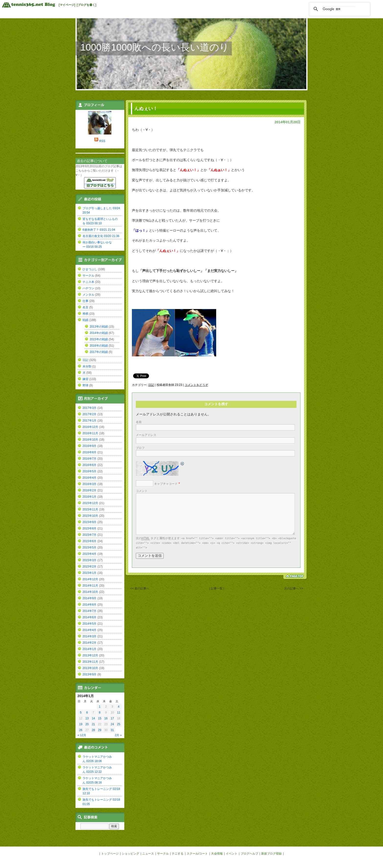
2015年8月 (90, 528)
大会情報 (217, 854)
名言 (85, 307)
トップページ (110, 854)
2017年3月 (90, 408)
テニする (178, 854)
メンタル (88, 295)
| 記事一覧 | (217, 589)
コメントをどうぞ (196, 385)
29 (100, 730)
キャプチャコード (166, 484)
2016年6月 (90, 465)
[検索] (339, 9)
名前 (139, 422)
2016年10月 (90, 440)
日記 (151, 385)
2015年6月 (90, 541)
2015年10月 (90, 516)
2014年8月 (90, 605)
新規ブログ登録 (271, 854)
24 (112, 724)
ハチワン (88, 288)
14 (93, 718)
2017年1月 (90, 421)
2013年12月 (90, 655)
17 (112, 718)
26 (81, 730)
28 (93, 730)
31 (112, 730)
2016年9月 (90, 446)
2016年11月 (90, 433)
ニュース (148, 854)
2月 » (118, 735)
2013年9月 (90, 674)
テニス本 (88, 282)
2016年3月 (90, 484)
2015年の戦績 (99, 339)
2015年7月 (90, 535)
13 (87, 718)
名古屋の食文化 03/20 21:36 (101, 236)
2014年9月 (90, 598)
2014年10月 (90, 592)
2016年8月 (90, 452)
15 (100, 718)
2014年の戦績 (99, 333)
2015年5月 (90, 548)
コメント (142, 491)
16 (106, 718)
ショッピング (130, 854)
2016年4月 (90, 478)
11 (119, 713)
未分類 (87, 366)
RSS (102, 141)
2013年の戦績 (99, 327)
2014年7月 (90, 611)
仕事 (85, 301)
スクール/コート (197, 854)
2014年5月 (90, 624)
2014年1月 (90, 649)
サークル (88, 276)
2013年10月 (90, 668)
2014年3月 (90, 636)
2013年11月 (90, 662)
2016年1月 (90, 497)
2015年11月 (90, 509)
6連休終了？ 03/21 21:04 (99, 230)
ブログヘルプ (249, 854)
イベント (232, 854)
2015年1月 (90, 573)
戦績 (85, 320)
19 (81, 724)
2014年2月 (90, 643)
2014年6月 (90, 617)
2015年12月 (90, 503)
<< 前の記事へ (140, 589)
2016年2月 (90, 490)
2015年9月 (90, 522)
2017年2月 (90, 414)
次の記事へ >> (293, 589)
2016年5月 (90, 471)
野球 (85, 385)
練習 (85, 379)
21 (93, 724)
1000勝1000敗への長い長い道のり (155, 47)
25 (119, 724)
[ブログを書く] (86, 5)
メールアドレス (146, 435)
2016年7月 (90, 459)
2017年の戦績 (99, 352)
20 (87, 724)
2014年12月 (90, 579)
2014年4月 (90, 630)
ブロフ (140, 448)
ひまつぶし (90, 269)
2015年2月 (90, 567)
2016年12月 (90, 427)
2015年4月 (90, 554)
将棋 (85, 314)
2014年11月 (90, 586)
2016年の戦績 (99, 346)
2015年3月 (90, 560)
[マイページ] (67, 5)
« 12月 (82, 735)
